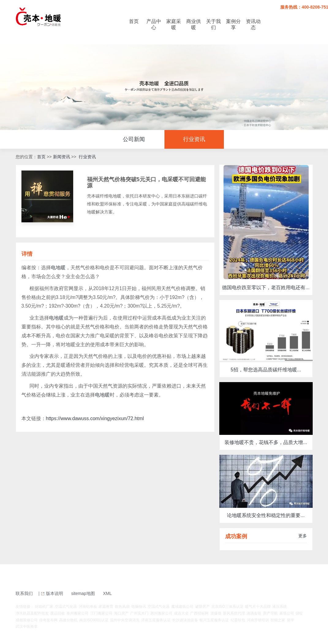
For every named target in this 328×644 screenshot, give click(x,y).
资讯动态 (253, 24)
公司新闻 (134, 139)
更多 (303, 536)
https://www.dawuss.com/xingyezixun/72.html (95, 418)
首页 (134, 21)
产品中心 (154, 24)
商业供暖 (194, 24)
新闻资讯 (62, 157)
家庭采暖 (174, 24)
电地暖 (58, 268)
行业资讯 (194, 139)
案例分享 (233, 24)
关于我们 (213, 24)
